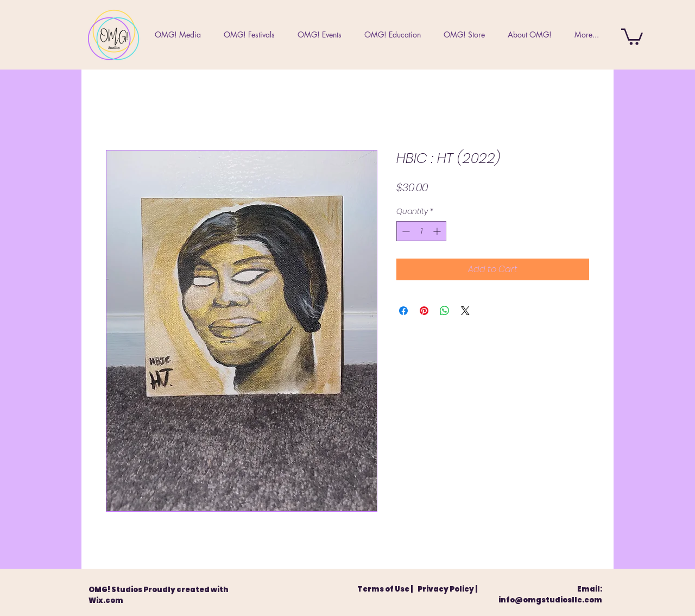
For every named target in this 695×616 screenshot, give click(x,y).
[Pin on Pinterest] (424, 311)
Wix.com (106, 601)
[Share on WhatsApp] (445, 311)
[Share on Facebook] (403, 311)
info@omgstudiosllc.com (550, 600)
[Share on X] (465, 311)
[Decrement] (405, 231)
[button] (632, 36)
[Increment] (438, 231)
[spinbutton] (421, 231)
